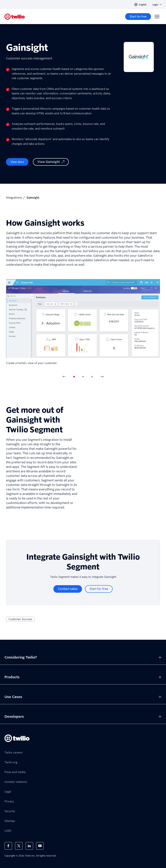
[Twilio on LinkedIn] (29, 846)
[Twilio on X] (19, 846)
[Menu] (157, 17)
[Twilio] (15, 17)
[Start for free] (138, 17)
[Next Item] (102, 377)
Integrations (14, 198)
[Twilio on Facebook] (8, 846)
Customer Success (20, 619)
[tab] (74, 377)
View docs (17, 162)
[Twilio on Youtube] (40, 846)
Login (157, 5)
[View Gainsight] (51, 162)
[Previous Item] (64, 377)
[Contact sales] (68, 589)
